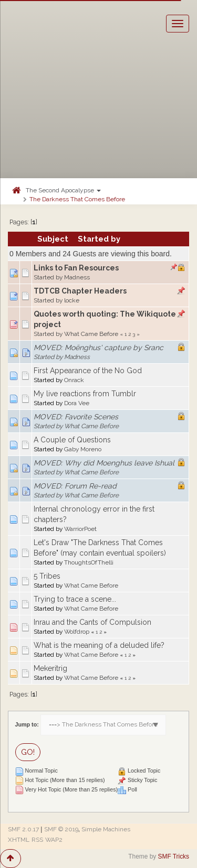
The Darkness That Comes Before (77, 199)
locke (72, 300)
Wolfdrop (77, 632)
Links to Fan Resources (76, 268)
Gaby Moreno (83, 449)
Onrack (74, 380)
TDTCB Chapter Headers (80, 291)
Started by (99, 239)
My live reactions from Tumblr (85, 394)
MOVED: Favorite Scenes (76, 417)
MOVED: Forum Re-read (75, 486)
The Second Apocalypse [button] (63, 190)
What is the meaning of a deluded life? (99, 645)
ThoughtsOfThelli (89, 562)
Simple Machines (106, 829)
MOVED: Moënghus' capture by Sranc (98, 348)
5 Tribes (47, 576)
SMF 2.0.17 (23, 829)
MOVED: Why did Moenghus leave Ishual (104, 463)
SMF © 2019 (61, 829)
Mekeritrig (50, 668)
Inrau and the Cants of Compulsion (92, 622)
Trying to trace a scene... (75, 599)
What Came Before (91, 334)
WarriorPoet (80, 529)
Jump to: (27, 724)
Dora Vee (77, 403)
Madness (77, 277)
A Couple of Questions (72, 440)
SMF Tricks (174, 856)
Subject (53, 239)
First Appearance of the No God (88, 371)
